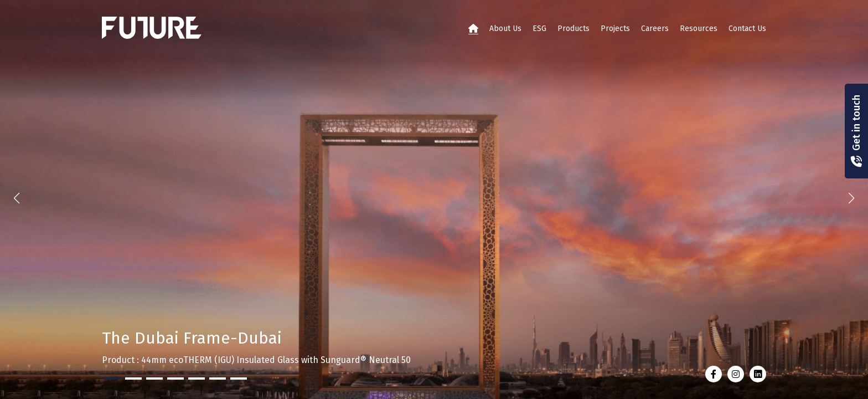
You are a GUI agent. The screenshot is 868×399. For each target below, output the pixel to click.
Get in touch (856, 123)
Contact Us (747, 29)
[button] (851, 198)
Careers (655, 29)
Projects (615, 29)
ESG (539, 29)
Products (573, 29)
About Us (505, 29)
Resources (699, 29)
